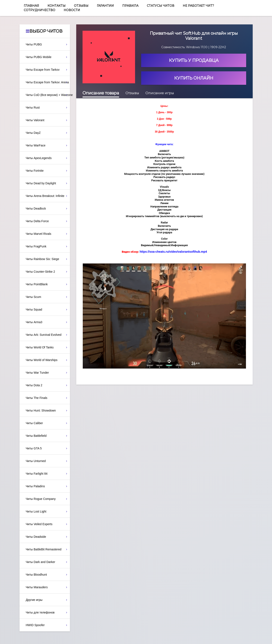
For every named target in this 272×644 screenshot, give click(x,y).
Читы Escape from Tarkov (43, 70)
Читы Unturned (36, 461)
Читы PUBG (34, 44)
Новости (72, 10)
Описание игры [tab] (160, 93)
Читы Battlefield (36, 436)
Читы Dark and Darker (41, 562)
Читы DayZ (33, 133)
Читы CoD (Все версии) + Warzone (48, 95)
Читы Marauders (37, 587)
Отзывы (81, 6)
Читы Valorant (35, 120)
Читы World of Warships (42, 360)
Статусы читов (161, 6)
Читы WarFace (36, 145)
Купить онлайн (194, 78)
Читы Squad (34, 309)
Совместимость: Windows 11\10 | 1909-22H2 (194, 47)
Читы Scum (34, 297)
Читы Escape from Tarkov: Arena (47, 82)
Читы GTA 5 (34, 448)
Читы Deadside (36, 537)
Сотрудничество (39, 10)
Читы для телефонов (40, 612)
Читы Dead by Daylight (41, 183)
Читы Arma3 (34, 322)
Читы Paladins (35, 486)
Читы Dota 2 (34, 385)
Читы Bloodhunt (36, 575)
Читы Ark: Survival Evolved (44, 335)
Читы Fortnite (35, 171)
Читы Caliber (34, 423)
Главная (31, 6)
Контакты (57, 6)
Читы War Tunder (37, 373)
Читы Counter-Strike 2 (40, 272)
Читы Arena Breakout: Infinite (45, 196)
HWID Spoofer (35, 625)
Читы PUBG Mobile (39, 57)
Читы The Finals (37, 398)
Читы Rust (33, 108)
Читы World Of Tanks (40, 347)
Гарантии (105, 6)
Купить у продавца (194, 60)
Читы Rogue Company (41, 499)
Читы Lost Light (36, 511)
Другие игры (34, 600)
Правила (130, 6)
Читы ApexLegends (39, 158)
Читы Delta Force (37, 221)
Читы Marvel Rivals (39, 234)
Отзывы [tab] (132, 93)
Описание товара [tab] (101, 93)
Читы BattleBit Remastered (44, 549)
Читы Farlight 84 (37, 474)
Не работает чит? (198, 6)
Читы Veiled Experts (39, 524)
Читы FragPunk (36, 246)
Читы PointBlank (37, 284)
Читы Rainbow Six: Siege (43, 259)
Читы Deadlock (36, 208)
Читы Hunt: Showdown (41, 410)
